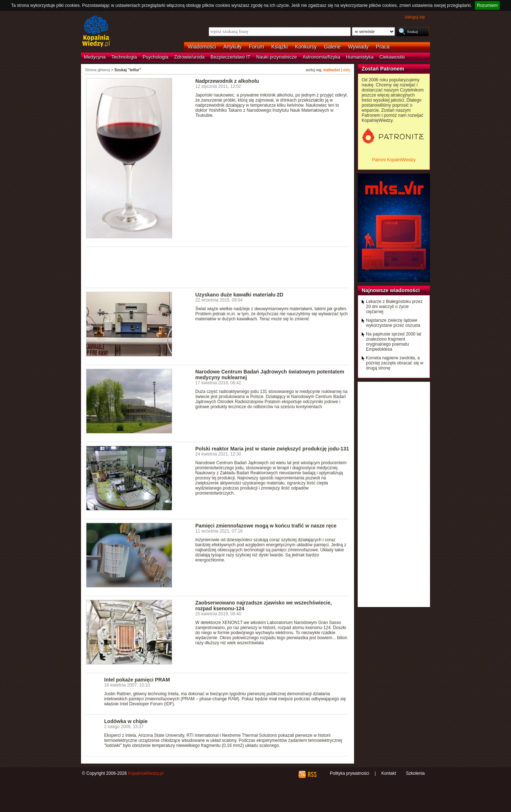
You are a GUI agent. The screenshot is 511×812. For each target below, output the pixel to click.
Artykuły (232, 47)
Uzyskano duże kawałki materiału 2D (239, 295)
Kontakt (389, 773)
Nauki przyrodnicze (277, 57)
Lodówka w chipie (126, 721)
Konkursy (306, 47)
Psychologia (156, 57)
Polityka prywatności (350, 773)
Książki (280, 47)
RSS (312, 774)
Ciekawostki (392, 57)
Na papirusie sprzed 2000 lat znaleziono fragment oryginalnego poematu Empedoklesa (394, 342)
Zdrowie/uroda (190, 57)
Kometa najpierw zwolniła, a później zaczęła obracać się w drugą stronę (395, 363)
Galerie (332, 47)
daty (347, 70)
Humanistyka (360, 57)
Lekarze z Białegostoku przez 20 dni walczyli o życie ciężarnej (394, 307)
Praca (383, 47)
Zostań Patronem (383, 69)
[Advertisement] (218, 267)
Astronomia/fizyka (321, 57)
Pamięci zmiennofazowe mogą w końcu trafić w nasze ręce (266, 526)
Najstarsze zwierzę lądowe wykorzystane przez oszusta (393, 323)
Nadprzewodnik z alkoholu (227, 81)
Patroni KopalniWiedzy (394, 160)
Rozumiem (487, 5)
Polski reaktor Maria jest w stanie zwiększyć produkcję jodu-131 (272, 449)
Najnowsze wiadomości (391, 290)
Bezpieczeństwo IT (231, 57)
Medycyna (95, 57)
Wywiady (358, 47)
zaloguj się (415, 17)
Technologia (124, 57)
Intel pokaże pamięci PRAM (137, 680)
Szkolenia (415, 773)
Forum (257, 47)
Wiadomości (202, 47)
